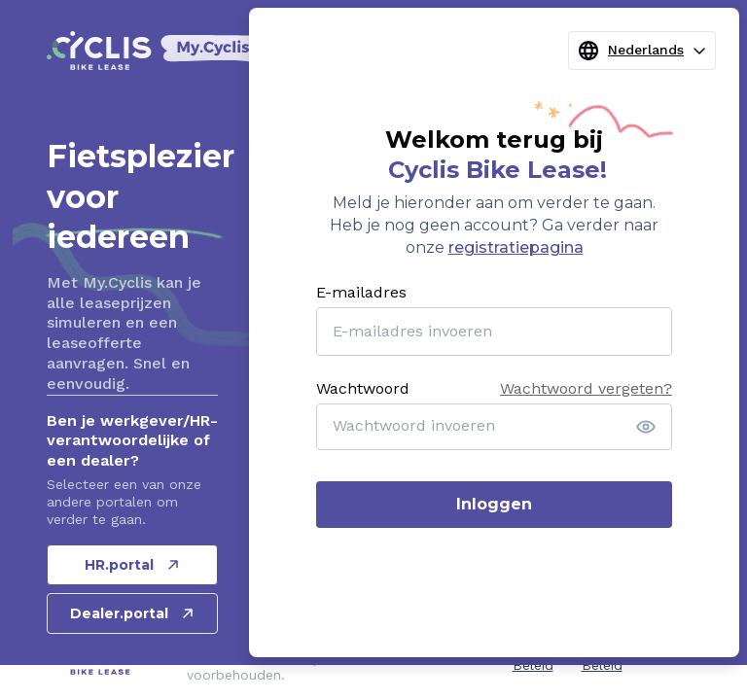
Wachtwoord (363, 388)
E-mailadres (361, 292)
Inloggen (494, 504)
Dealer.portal (133, 613)
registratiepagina (516, 247)
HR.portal (133, 565)
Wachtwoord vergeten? (586, 388)
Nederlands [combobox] (642, 51)
